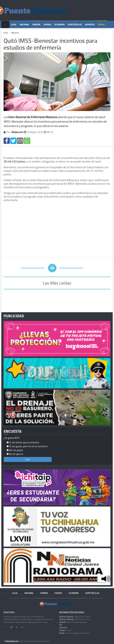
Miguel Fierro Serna (75, 617)
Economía (60, 24)
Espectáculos (75, 24)
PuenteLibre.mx (12, 641)
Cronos (47, 24)
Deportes (90, 24)
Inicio (6, 33)
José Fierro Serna (74, 619)
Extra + (102, 24)
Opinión (36, 24)
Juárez (65, 630)
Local (14, 24)
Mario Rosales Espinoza (73, 622)
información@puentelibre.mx (74, 633)
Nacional (24, 24)
